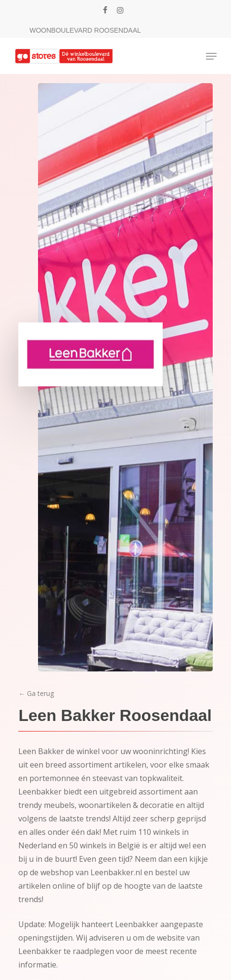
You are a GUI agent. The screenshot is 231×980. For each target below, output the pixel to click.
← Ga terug (36, 693)
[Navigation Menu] (211, 56)
